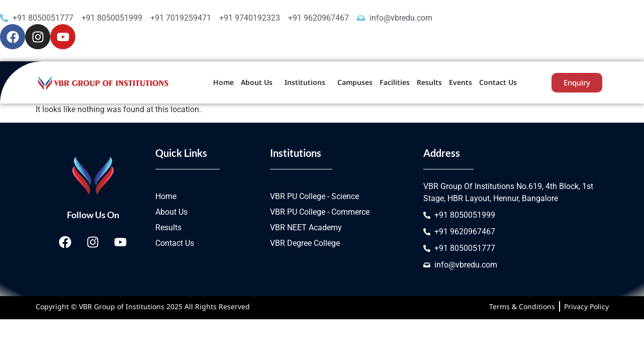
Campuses (355, 82)
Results (429, 82)
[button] (259, 82)
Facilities (395, 82)
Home (223, 82)
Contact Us (498, 82)
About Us (257, 82)
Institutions (305, 82)
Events (461, 82)
